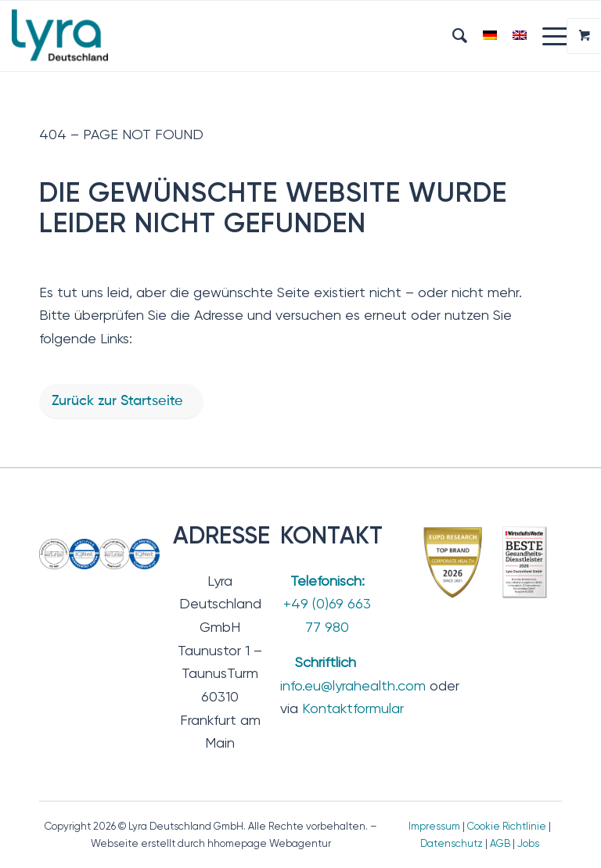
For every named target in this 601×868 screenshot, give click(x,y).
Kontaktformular (353, 708)
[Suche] (452, 36)
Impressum (434, 826)
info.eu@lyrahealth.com (353, 685)
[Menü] (548, 36)
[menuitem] (452, 36)
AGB (500, 843)
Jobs (528, 843)
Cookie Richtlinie (507, 826)
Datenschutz (452, 843)
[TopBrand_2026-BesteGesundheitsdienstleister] (486, 562)
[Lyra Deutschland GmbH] (60, 36)
